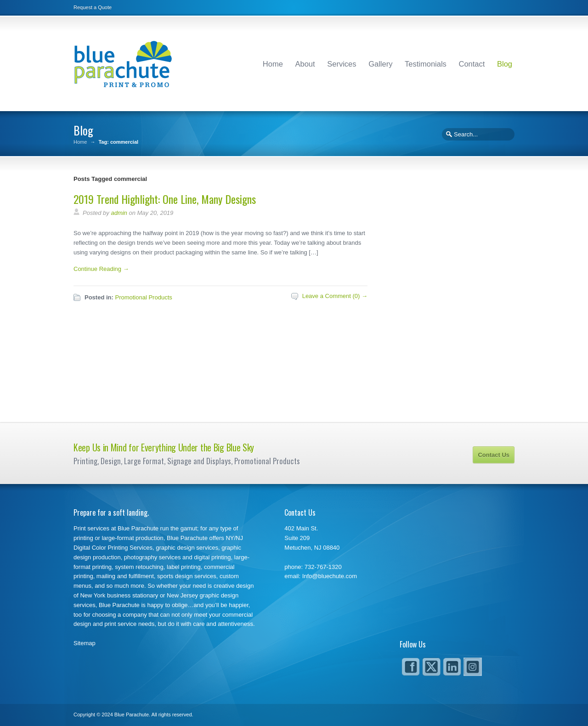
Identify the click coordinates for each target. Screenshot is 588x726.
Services (342, 64)
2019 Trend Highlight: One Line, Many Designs (165, 199)
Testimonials (426, 64)
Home (273, 64)
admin (119, 213)
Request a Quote (93, 7)
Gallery (380, 64)
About (305, 64)
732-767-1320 (323, 567)
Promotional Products (143, 297)
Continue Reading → (101, 269)
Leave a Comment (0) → (335, 296)
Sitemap (85, 643)
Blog (505, 64)
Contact (472, 64)
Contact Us (494, 455)
